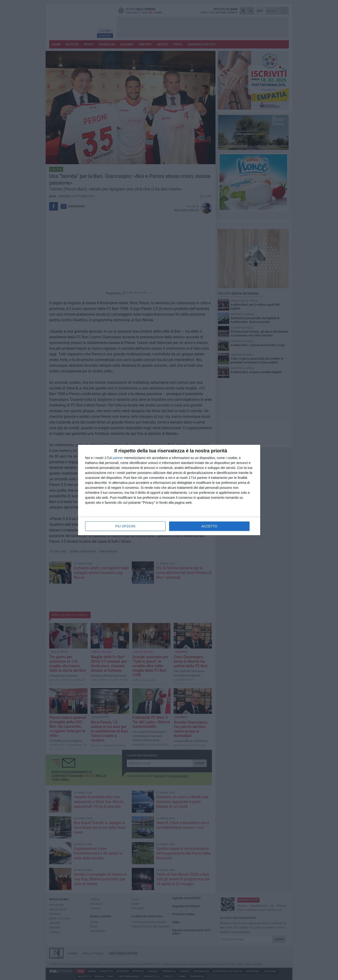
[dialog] (169, 490)
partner (118, 458)
